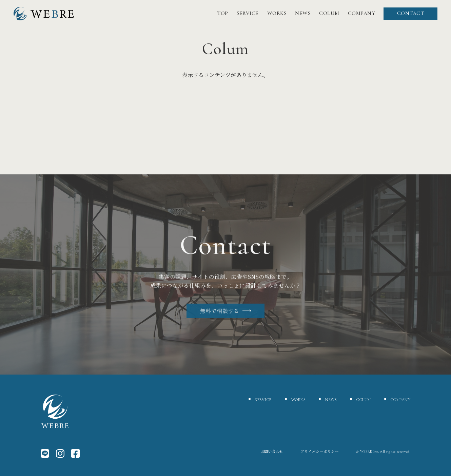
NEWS (303, 13)
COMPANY (361, 13)
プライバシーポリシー (320, 451)
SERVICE (248, 13)
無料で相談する (225, 312)
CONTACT (410, 13)
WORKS (277, 13)
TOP (222, 13)
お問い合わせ (272, 451)
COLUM (329, 13)
